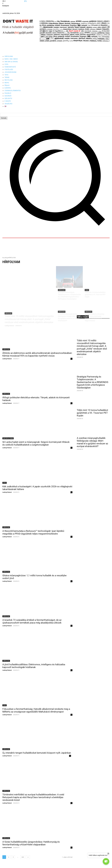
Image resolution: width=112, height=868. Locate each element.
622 (23, 857)
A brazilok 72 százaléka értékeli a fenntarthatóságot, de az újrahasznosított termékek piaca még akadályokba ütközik (32, 621)
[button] (106, 861)
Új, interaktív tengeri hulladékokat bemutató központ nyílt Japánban (37, 753)
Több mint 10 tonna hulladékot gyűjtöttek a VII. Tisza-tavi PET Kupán (92, 413)
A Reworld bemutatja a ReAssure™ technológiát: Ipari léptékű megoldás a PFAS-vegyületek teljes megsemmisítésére (33, 532)
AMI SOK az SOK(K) (8, 438)
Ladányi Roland (7, 359)
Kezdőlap (5, 258)
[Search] (4, 118)
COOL (87, 290)
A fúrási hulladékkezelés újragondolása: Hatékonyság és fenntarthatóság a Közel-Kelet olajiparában (31, 843)
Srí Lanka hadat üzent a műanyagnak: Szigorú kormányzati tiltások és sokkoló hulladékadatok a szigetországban (36, 443)
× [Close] (108, 854)
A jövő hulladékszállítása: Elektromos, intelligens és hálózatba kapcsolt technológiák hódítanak (34, 666)
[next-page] (28, 857)
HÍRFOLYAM (8, 313)
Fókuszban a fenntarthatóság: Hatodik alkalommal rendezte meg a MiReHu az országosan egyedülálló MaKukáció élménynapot (36, 710)
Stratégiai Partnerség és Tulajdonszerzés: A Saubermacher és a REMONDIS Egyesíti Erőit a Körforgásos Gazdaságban (92, 382)
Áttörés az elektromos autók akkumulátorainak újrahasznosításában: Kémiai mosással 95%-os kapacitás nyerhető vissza (37, 354)
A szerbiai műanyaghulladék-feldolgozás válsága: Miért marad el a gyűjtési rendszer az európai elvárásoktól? (92, 442)
